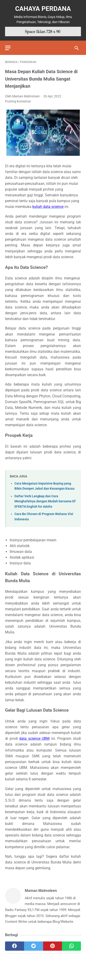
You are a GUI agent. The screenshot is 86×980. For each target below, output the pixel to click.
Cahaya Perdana (43, 9)
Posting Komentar (18, 101)
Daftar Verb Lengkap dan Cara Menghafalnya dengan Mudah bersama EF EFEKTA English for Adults (45, 501)
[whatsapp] (71, 946)
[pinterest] (53, 946)
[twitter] (34, 946)
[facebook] (15, 946)
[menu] (8, 48)
